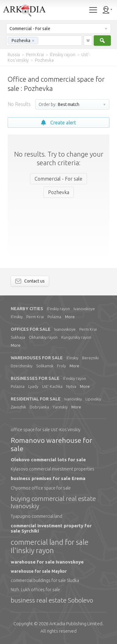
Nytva (71, 386)
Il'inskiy (17, 317)
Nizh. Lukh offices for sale (35, 590)
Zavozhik (18, 407)
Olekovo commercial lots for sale (48, 460)
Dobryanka (39, 407)
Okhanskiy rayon (43, 337)
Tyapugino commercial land (36, 516)
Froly (61, 366)
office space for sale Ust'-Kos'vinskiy (46, 430)
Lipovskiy (93, 399)
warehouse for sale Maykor (39, 571)
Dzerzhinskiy (22, 366)
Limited (76, 624)
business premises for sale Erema (48, 478)
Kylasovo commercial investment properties (53, 469)
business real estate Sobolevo (52, 600)
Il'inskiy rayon (58, 309)
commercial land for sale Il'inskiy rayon (50, 546)
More (70, 317)
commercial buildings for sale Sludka (45, 580)
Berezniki (90, 358)
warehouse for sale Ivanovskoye (47, 562)
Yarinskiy (60, 407)
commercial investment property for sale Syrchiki (51, 528)
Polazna (54, 317)
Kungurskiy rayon (76, 337)
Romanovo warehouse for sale (51, 444)
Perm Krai (35, 317)
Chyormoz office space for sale (41, 488)
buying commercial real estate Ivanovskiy (53, 502)
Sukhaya (18, 337)
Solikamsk (45, 366)
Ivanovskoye (84, 309)
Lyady (33, 386)
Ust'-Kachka (52, 386)
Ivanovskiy (73, 399)
